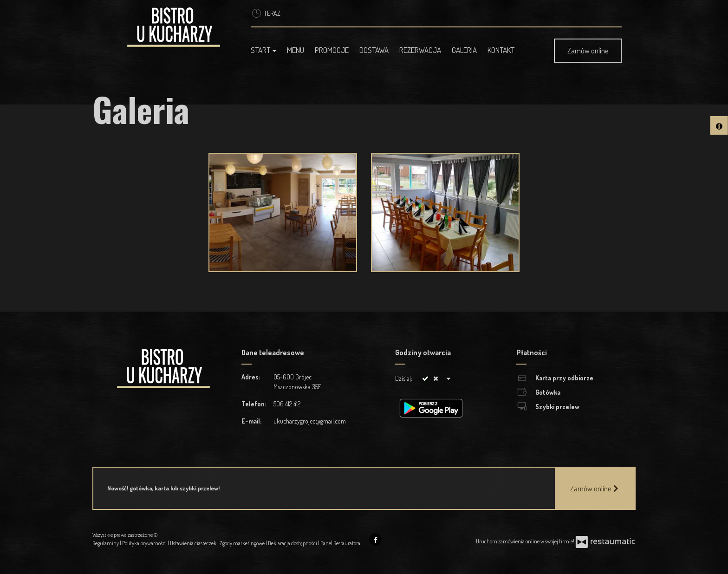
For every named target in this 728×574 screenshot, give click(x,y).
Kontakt (501, 50)
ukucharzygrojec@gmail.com (310, 421)
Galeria (464, 50)
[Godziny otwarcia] (448, 378)
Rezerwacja (420, 50)
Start (263, 50)
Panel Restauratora (340, 543)
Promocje (332, 50)
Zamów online (588, 51)
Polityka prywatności (145, 543)
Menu (296, 50)
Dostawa (374, 50)
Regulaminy (106, 543)
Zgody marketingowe (243, 543)
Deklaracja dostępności (293, 543)
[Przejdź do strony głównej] (177, 27)
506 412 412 (287, 404)
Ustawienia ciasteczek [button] (194, 543)
